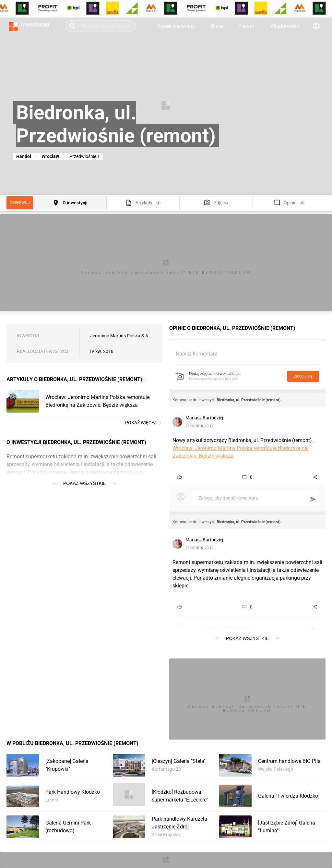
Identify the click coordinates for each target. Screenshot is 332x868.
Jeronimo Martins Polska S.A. (120, 336)
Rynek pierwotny (176, 26)
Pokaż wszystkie (85, 483)
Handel (24, 156)
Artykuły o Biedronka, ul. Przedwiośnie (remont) (74, 379)
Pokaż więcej (144, 423)
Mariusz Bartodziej (204, 418)
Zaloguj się (303, 376)
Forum (247, 26)
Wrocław (50, 156)
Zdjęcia (221, 203)
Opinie (290, 203)
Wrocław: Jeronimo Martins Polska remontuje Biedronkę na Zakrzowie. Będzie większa (243, 448)
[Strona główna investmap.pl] (29, 26)
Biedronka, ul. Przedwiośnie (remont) (249, 400)
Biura (217, 26)
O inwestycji (75, 203)
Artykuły (144, 203)
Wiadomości (285, 26)
